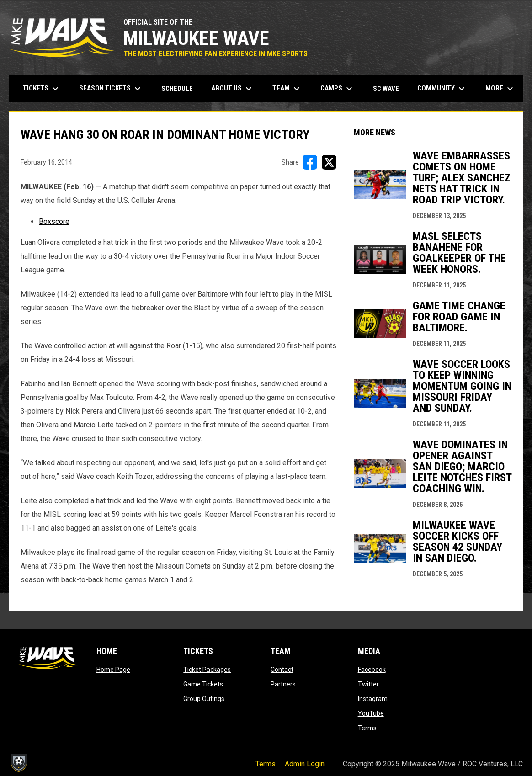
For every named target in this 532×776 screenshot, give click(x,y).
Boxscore (54, 221)
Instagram (373, 699)
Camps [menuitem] (338, 89)
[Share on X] (329, 162)
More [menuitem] (500, 89)
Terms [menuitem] (266, 764)
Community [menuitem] (442, 89)
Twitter (368, 684)
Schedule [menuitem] (177, 89)
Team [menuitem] (287, 89)
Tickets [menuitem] (42, 89)
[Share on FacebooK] (310, 162)
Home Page (113, 670)
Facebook (372, 670)
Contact (282, 670)
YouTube (371, 713)
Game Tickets (203, 684)
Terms (367, 728)
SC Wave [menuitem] (389, 88)
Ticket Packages (207, 670)
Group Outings (204, 699)
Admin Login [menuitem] (305, 764)
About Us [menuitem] (233, 89)
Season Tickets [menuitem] (111, 89)
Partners (283, 684)
